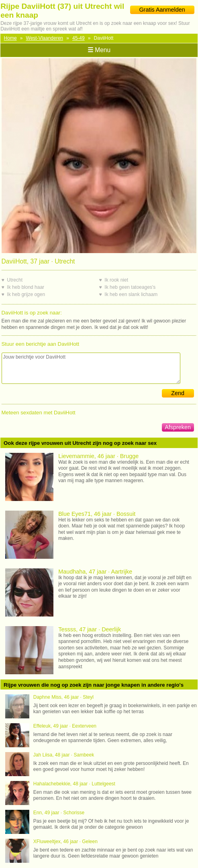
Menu (99, 50)
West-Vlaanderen (45, 38)
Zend (178, 393)
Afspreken (178, 427)
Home (10, 38)
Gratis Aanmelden (162, 10)
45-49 (79, 38)
